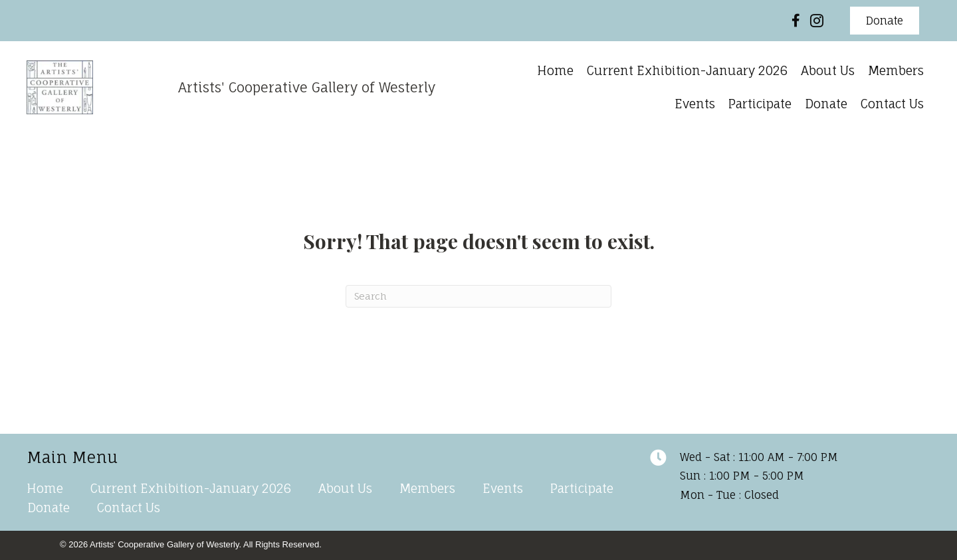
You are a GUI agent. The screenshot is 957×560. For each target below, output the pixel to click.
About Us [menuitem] (345, 488)
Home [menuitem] (45, 488)
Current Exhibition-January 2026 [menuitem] (191, 488)
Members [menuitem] (427, 488)
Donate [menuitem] (49, 508)
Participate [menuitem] (582, 488)
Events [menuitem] (503, 488)
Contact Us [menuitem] (129, 508)
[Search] (478, 296)
